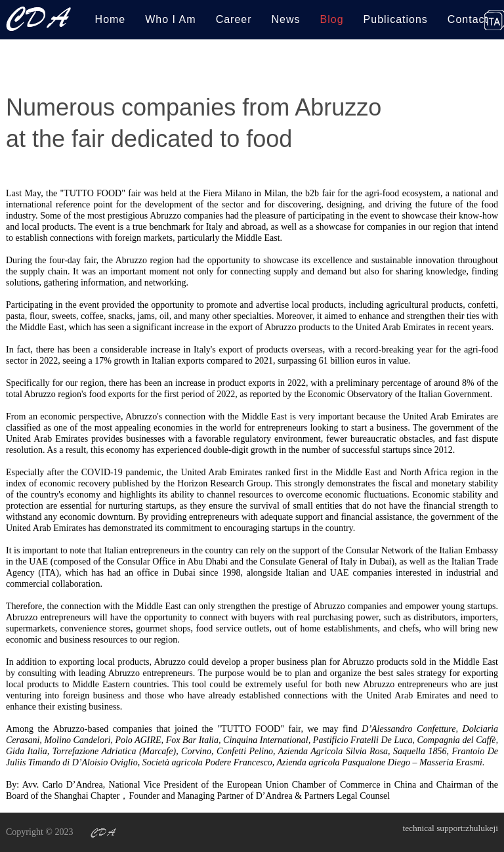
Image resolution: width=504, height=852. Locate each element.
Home (111, 19)
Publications (396, 19)
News (286, 19)
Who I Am (170, 19)
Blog (332, 19)
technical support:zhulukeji (448, 832)
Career (234, 19)
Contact (468, 19)
